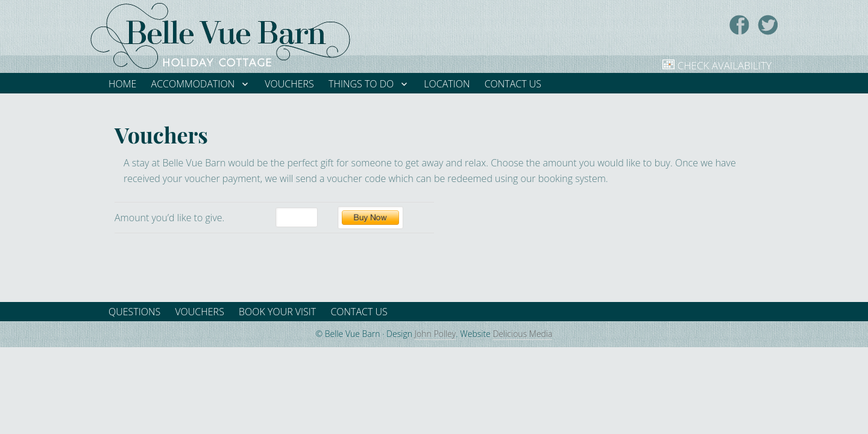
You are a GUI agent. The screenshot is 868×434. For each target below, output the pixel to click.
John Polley (436, 334)
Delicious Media (522, 334)
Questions (134, 312)
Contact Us (359, 312)
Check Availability (725, 65)
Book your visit (277, 312)
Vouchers (199, 312)
